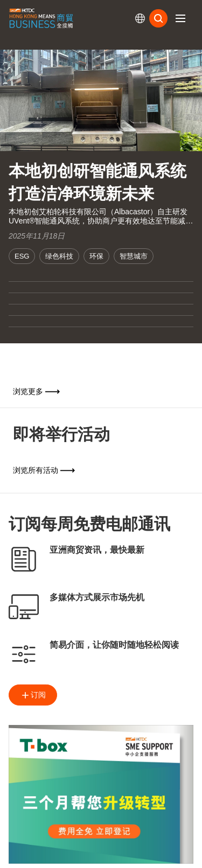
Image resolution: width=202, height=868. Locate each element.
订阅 (33, 695)
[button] (180, 18)
